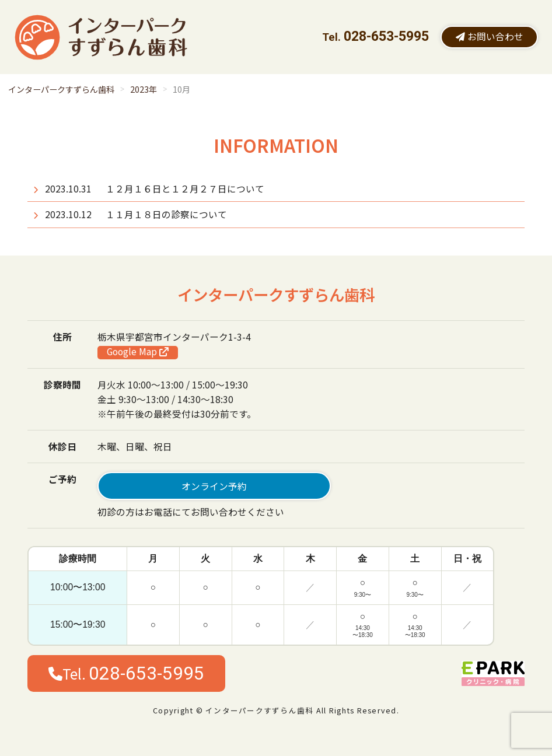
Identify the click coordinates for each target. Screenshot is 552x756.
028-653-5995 (386, 36)
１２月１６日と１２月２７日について (185, 189)
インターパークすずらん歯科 (61, 89)
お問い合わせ (490, 36)
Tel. (126, 673)
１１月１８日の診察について (166, 214)
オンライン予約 (214, 486)
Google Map (138, 352)
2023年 (144, 89)
